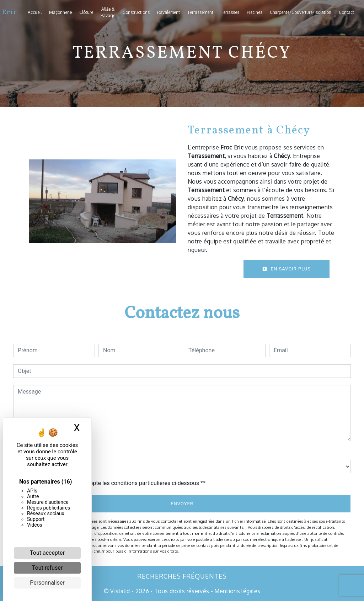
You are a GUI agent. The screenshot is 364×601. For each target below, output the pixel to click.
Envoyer (182, 504)
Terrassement (200, 12)
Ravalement (168, 12)
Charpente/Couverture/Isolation (301, 12)
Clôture (86, 12)
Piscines (255, 12)
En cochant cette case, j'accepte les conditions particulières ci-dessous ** (113, 483)
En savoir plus (287, 269)
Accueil (35, 12)
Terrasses (230, 12)
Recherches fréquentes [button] (182, 576)
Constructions (136, 12)
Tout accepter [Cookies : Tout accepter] (47, 553)
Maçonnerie (60, 12)
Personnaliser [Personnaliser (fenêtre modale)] (47, 583)
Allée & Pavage (108, 12)
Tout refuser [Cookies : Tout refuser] (47, 568)
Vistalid (120, 591)
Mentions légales (237, 591)
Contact (346, 12)
